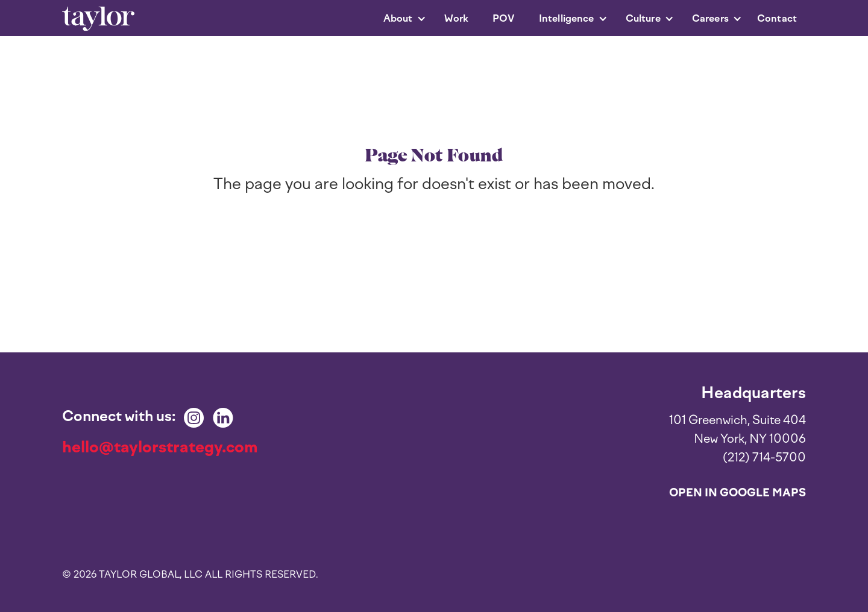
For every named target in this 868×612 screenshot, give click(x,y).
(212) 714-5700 (764, 457)
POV (503, 18)
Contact (777, 18)
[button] (399, 19)
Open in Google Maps (737, 493)
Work (457, 18)
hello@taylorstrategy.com (160, 447)
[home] (98, 19)
